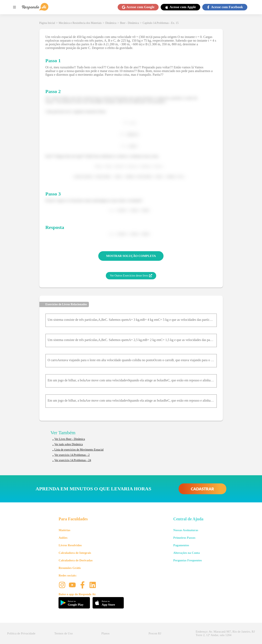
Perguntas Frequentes (188, 560)
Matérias (64, 530)
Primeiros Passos (184, 538)
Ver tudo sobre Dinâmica (69, 444)
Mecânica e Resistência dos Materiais (80, 23)
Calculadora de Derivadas (76, 560)
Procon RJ (155, 633)
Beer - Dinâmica (130, 23)
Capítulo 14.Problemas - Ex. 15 (161, 23)
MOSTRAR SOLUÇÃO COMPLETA (131, 256)
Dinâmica (111, 23)
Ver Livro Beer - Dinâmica (70, 439)
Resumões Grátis (70, 568)
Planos (105, 633)
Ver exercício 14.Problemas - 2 (72, 455)
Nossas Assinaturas (186, 530)
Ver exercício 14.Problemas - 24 (73, 460)
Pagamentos (181, 545)
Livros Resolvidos (70, 545)
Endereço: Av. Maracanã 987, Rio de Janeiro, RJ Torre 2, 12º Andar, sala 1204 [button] (225, 633)
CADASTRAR (202, 489)
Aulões (63, 538)
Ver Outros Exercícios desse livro (131, 276)
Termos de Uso (64, 633)
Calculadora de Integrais (75, 553)
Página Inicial (47, 23)
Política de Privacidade (21, 633)
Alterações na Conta (187, 553)
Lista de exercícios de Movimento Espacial (79, 450)
